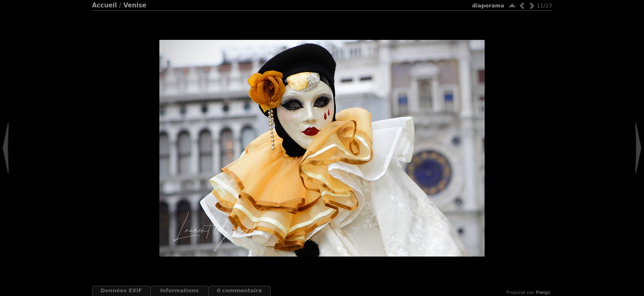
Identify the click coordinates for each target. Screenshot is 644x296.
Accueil (105, 5)
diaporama (488, 6)
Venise (135, 5)
